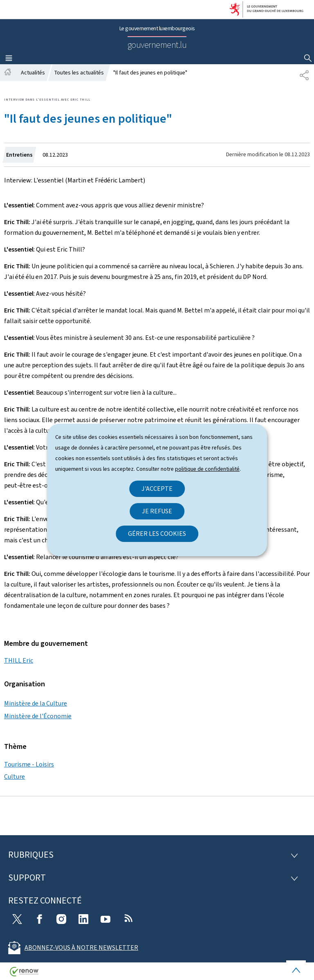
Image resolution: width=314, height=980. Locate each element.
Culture (15, 777)
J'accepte (157, 489)
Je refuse (157, 511)
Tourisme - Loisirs (29, 764)
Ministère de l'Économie (38, 716)
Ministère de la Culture (36, 703)
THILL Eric (19, 660)
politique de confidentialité (207, 469)
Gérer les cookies (157, 534)
